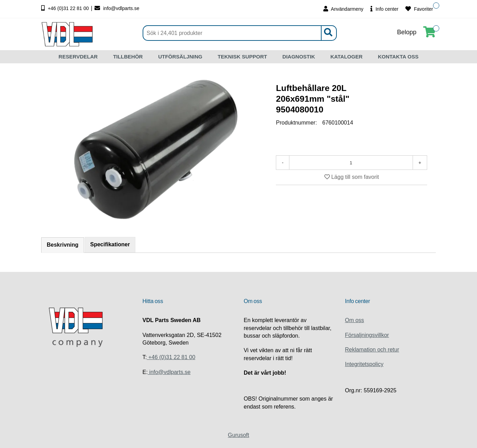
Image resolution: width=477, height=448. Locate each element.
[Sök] (240, 33)
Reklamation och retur (372, 350)
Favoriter (419, 9)
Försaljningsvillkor (367, 335)
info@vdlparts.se (117, 8)
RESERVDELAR (78, 57)
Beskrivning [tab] (63, 245)
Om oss (355, 320)
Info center (384, 9)
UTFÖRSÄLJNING (180, 57)
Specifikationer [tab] (110, 244)
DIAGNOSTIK (299, 57)
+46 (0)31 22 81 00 (66, 8)
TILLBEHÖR (128, 57)
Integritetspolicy (364, 364)
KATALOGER (346, 57)
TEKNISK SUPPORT (242, 57)
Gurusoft (238, 435)
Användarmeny (343, 9)
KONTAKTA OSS (398, 57)
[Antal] (351, 163)
